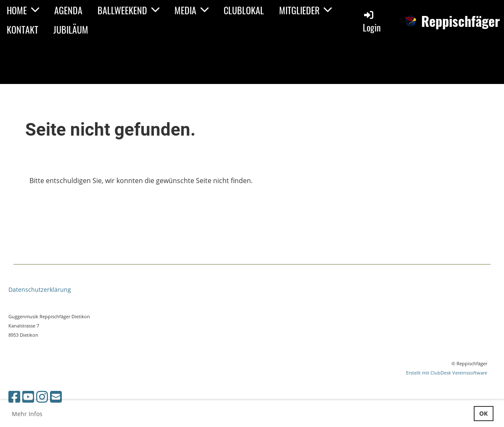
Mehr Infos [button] (27, 414)
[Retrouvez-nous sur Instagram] (42, 397)
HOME (23, 10)
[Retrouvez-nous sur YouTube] (28, 397)
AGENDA (68, 10)
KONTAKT (22, 29)
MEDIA (191, 10)
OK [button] (483, 413)
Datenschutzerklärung (40, 289)
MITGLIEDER (305, 10)
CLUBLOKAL (244, 10)
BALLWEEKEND (128, 10)
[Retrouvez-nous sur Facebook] (14, 397)
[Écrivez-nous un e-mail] (56, 397)
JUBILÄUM (71, 29)
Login (372, 22)
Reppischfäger (460, 21)
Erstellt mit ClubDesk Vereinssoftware (447, 373)
